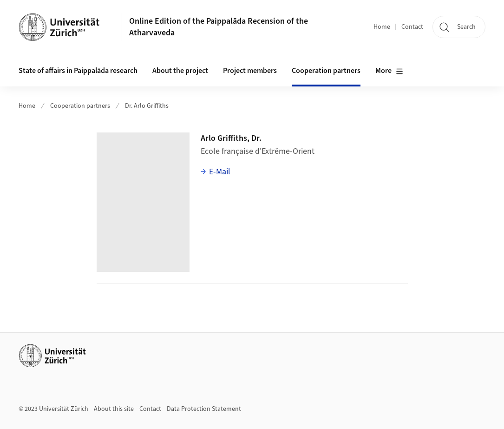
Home (382, 27)
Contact (412, 27)
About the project (180, 71)
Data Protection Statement (204, 409)
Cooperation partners (326, 71)
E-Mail (220, 172)
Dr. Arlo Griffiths (147, 106)
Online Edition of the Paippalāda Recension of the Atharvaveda (219, 27)
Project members (250, 71)
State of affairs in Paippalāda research (78, 71)
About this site (114, 409)
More (389, 71)
